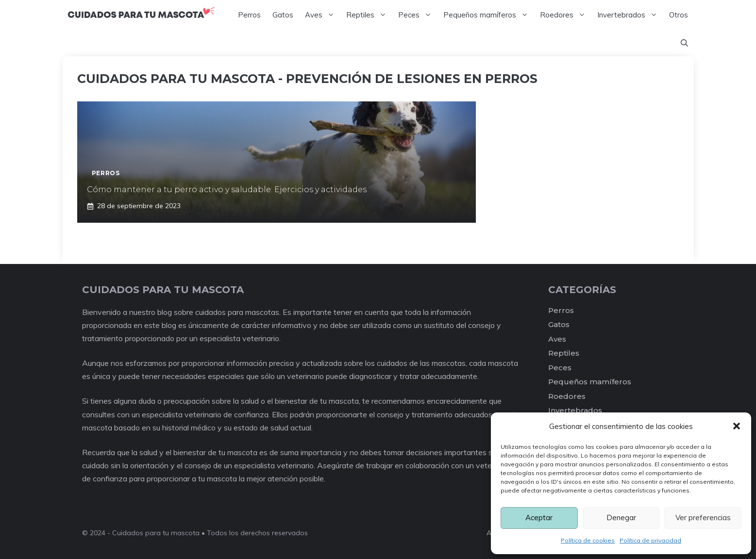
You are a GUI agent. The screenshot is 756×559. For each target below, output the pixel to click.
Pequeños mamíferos (489, 15)
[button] (737, 426)
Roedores (566, 15)
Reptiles (369, 15)
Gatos (283, 15)
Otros (679, 15)
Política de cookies (588, 540)
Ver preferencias (703, 518)
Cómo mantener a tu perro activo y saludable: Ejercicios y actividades (227, 189)
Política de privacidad (650, 540)
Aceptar (539, 518)
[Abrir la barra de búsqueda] (684, 43)
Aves (323, 15)
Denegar (621, 518)
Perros (249, 15)
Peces (418, 15)
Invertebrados (630, 15)
